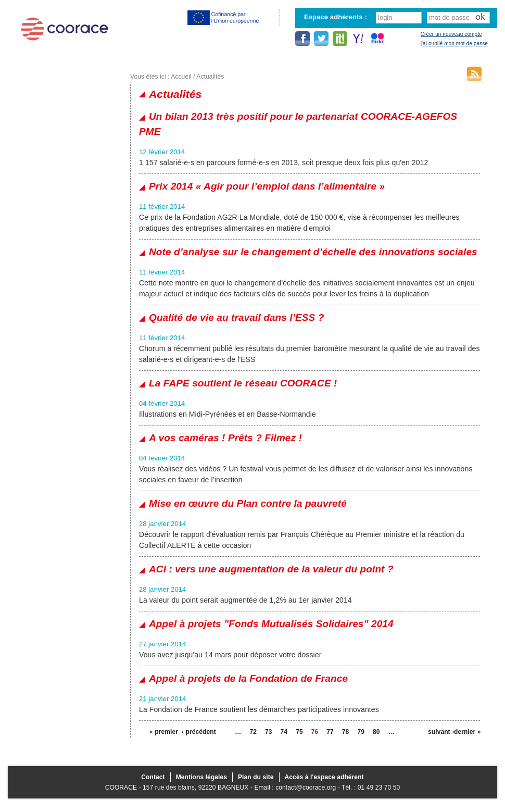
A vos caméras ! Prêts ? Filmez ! (225, 438)
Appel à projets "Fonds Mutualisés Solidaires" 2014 (271, 624)
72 (253, 732)
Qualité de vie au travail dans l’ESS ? (236, 317)
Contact (153, 777)
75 (299, 732)
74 (284, 732)
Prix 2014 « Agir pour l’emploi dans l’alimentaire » (267, 186)
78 (346, 732)
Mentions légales (201, 777)
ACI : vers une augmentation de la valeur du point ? (271, 569)
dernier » (467, 732)
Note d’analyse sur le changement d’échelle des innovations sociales (313, 252)
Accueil (181, 77)
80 (376, 732)
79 (361, 732)
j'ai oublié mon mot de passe (454, 43)
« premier (162, 732)
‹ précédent (195, 732)
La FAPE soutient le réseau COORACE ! (243, 383)
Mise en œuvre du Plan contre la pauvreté (248, 503)
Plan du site (256, 777)
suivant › (441, 732)
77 (330, 732)
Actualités (210, 77)
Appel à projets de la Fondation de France (248, 678)
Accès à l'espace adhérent (324, 777)
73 (269, 732)
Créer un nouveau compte (451, 34)
